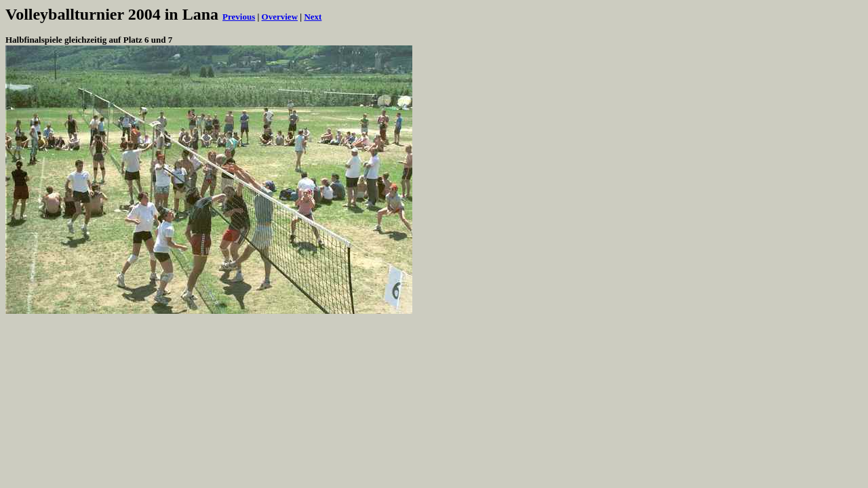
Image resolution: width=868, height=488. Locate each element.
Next (313, 17)
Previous (239, 17)
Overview (280, 17)
